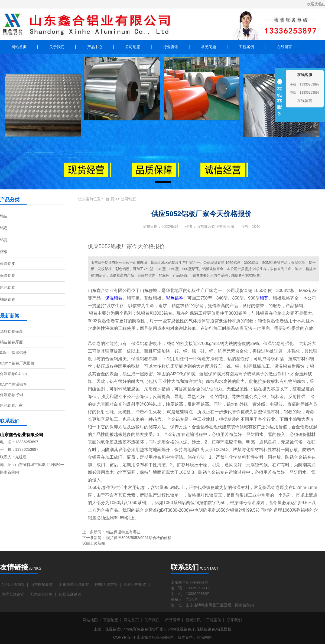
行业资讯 (171, 47)
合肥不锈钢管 (135, 584)
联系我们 (234, 620)
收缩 (279, 101)
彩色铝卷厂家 (11, 405)
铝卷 (4, 228)
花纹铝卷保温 (11, 331)
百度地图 (111, 620)
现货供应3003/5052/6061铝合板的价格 (139, 538)
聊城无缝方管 (106, 584)
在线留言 (284, 47)
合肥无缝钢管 (70, 594)
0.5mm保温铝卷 (13, 353)
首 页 (110, 199)
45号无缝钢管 (13, 584)
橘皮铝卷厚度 (11, 342)
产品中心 (95, 47)
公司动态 (133, 47)
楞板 (4, 252)
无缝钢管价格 (41, 594)
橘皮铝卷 (8, 299)
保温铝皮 (8, 264)
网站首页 (19, 47)
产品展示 (173, 620)
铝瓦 (4, 240)
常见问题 (209, 47)
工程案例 (246, 47)
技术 (181, 637)
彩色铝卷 (8, 287)
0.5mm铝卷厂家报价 (17, 363)
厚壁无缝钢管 (13, 594)
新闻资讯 (193, 620)
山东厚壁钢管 (42, 584)
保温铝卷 (8, 275)
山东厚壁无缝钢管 (74, 584)
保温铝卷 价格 (12, 395)
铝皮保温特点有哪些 (123, 532)
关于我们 (57, 47)
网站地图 (90, 620)
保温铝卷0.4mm (13, 374)
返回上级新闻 (94, 543)
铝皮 (4, 216)
